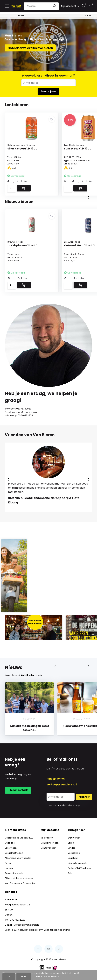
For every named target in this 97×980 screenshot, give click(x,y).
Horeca (9, 867)
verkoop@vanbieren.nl (62, 784)
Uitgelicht (72, 857)
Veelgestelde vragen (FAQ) (20, 837)
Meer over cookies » (47, 977)
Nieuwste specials (77, 862)
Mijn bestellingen (50, 842)
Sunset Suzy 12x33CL (78, 148)
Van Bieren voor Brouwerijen (21, 882)
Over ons (10, 842)
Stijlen (70, 842)
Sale (69, 872)
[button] (37, 514)
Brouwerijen (73, 837)
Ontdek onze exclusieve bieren (30, 46)
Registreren (47, 837)
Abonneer (84, 796)
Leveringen (11, 847)
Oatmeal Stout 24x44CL (81, 245)
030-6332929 (56, 778)
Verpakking (73, 852)
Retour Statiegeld (15, 872)
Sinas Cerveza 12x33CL (23, 148)
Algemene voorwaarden (19, 857)
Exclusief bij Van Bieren (79, 867)
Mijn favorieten (49, 847)
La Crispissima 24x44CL (24, 245)
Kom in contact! (19, 790)
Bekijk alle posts (32, 675)
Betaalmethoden (15, 852)
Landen (71, 847)
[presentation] (89, 196)
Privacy (9, 862)
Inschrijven (48, 90)
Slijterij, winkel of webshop (19, 877)
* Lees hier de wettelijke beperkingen (64, 804)
